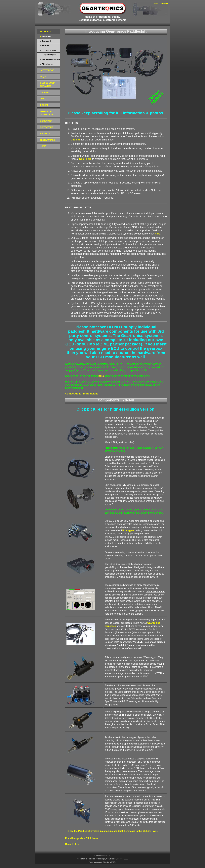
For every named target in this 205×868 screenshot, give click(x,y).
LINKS (43, 99)
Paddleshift (46, 36)
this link (76, 140)
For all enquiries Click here (81, 838)
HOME (155, 3)
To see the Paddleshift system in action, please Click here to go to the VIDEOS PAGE (112, 831)
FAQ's (43, 77)
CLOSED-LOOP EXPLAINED (47, 84)
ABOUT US (45, 133)
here (158, 234)
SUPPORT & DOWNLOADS (47, 113)
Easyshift (45, 46)
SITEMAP (164, 3)
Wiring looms (47, 64)
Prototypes (128, 530)
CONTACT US (46, 127)
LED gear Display (49, 50)
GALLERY (45, 92)
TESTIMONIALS (47, 140)
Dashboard (46, 41)
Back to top (72, 844)
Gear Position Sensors (51, 59)
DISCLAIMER (46, 121)
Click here (85, 159)
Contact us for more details (82, 394)
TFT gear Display (49, 55)
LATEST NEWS (47, 70)
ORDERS (44, 105)
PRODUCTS (46, 31)
